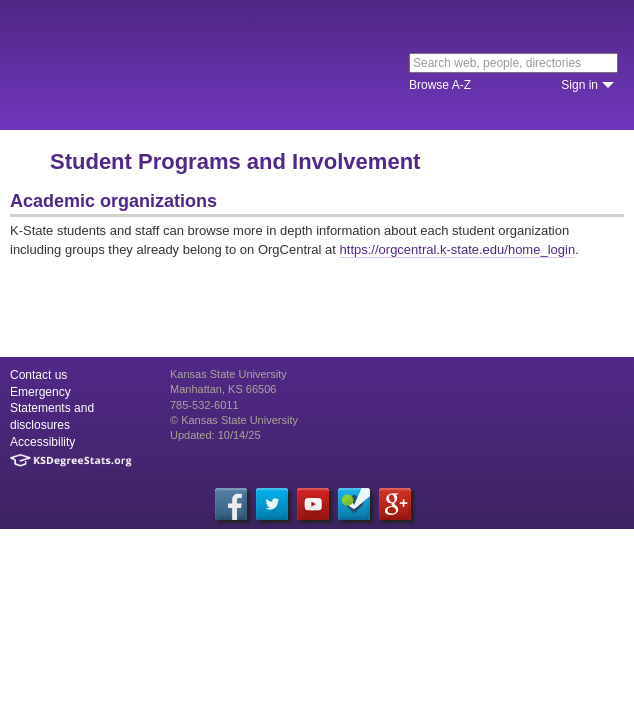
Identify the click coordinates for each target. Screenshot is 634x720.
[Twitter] (272, 504)
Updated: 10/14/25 (215, 435)
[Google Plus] (395, 504)
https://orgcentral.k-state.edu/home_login (458, 249)
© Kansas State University (234, 420)
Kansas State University (182, 65)
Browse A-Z (440, 85)
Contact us (38, 375)
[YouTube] (313, 504)
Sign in (579, 85)
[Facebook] (231, 504)
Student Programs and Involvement (235, 161)
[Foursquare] (354, 504)
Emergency (40, 392)
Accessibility (42, 442)
